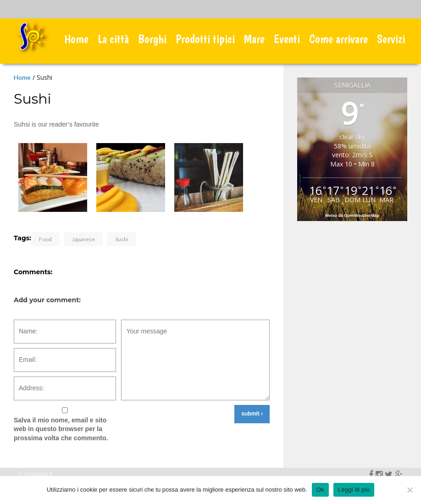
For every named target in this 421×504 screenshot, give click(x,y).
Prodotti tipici (205, 39)
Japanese (83, 239)
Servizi (391, 39)
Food (45, 239)
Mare (254, 39)
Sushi (122, 239)
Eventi (287, 39)
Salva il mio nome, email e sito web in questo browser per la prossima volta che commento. (61, 429)
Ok (320, 490)
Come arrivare (338, 39)
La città (113, 39)
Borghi (152, 39)
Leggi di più (354, 490)
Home (76, 39)
